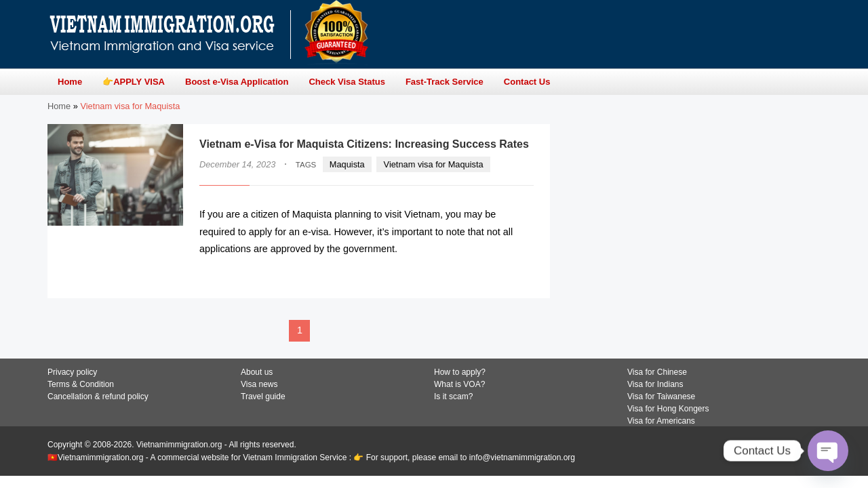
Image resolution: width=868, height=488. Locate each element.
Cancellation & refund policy (98, 396)
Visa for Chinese (657, 372)
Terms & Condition (81, 384)
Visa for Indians (655, 384)
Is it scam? (453, 396)
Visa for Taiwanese (661, 396)
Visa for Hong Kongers (668, 409)
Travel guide (263, 396)
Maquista (347, 164)
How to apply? (460, 372)
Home (59, 106)
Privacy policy (72, 372)
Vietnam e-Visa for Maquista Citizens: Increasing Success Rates (364, 144)
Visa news (259, 384)
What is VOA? (459, 384)
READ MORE (493, 276)
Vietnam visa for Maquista (434, 164)
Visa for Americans (661, 421)
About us (257, 372)
